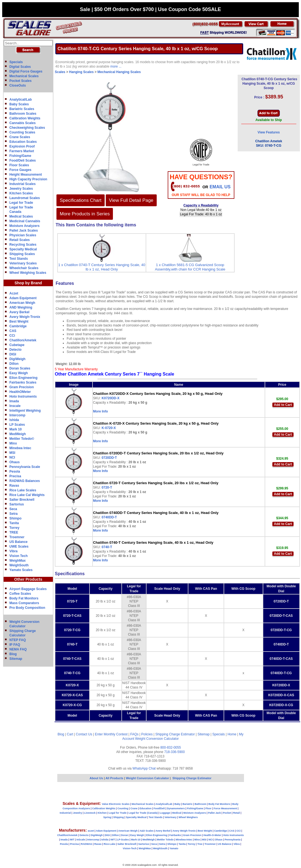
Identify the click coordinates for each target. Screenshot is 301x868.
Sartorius (17, 504)
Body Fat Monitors (24, 598)
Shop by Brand (28, 283)
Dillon (14, 364)
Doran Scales (20, 368)
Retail (237, 813)
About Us (96, 778)
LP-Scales (123, 840)
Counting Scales (22, 132)
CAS (13, 331)
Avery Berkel (19, 312)
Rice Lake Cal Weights (27, 495)
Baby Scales (19, 104)
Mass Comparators (24, 603)
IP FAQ (15, 645)
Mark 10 (16, 429)
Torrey (14, 528)
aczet (91, 831)
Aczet (14, 293)
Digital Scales (20, 67)
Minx (13, 443)
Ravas (14, 486)
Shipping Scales (22, 254)
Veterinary (171, 817)
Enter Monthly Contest (111, 734)
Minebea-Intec (184, 840)
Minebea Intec (20, 448)
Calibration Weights (25, 118)
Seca (13, 509)
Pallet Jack (214, 813)
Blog (13, 654)
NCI (12, 457)
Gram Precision (22, 387)
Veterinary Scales (23, 263)
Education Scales (23, 142)
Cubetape (17, 345)
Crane (134, 808)
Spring (107, 817)
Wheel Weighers (188, 817)
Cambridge (18, 326)
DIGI (13, 354)
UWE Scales (19, 546)
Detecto (15, 350)
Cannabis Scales (22, 123)
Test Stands (19, 259)
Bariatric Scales (22, 109)
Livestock (90, 813)
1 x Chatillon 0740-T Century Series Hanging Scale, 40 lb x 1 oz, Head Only (102, 267)
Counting (123, 808)
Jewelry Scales (21, 189)
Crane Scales (20, 137)
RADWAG (87, 844)
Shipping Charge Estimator (175, 734)
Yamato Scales (21, 570)
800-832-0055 (171, 748)
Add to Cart (283, 405)
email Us (220, 187)
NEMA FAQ (18, 649)
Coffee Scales (20, 594)
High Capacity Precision (28, 179)
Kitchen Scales (21, 193)
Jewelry (78, 813)
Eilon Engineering (23, 378)
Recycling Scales (23, 245)
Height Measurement (26, 175)
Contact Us (84, 734)
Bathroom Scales (23, 114)
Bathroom (201, 804)
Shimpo (15, 518)
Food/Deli (159, 808)
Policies (147, 734)
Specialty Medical (23, 249)
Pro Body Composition (27, 608)
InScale (81, 840)
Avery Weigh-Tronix (25, 317)
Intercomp (17, 415)
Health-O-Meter (212, 835)
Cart (70, 734)
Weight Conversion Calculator (157, 739)
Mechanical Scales (24, 76)
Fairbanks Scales (23, 382)
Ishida (14, 420)
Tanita (14, 523)
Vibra (13, 551)
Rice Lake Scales (23, 490)
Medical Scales (21, 216)
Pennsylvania (233, 840)
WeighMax (17, 561)
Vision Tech (18, 556)
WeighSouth (19, 565)
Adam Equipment (23, 298)
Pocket (227, 813)
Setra (13, 514)
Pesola (15, 471)
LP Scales (17, 425)
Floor (209, 808)
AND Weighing (21, 307)
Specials (16, 62)
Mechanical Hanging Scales (119, 72)
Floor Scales (19, 165)
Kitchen (102, 813)
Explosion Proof (22, 146)
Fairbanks (175, 835)
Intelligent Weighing (25, 411)
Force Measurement (225, 808)
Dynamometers (176, 808)
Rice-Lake (109, 844)
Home (232, 734)
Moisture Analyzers (25, 226)
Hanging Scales (81, 72)
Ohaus (14, 462)
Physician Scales (23, 235)
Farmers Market (22, 151)
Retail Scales (20, 240)
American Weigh (22, 303)
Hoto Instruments (23, 397)
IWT (72, 840)
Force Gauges (20, 170)
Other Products (28, 579)
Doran (124, 835)
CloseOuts (18, 85)
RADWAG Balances (25, 481)
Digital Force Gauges (26, 71)
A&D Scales (147, 831)
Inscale (15, 406)
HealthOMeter (20, 392)
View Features (269, 132)
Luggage (165, 813)
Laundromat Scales (25, 198)
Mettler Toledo (165, 840)
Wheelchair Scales (24, 268)
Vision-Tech (130, 848)
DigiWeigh (17, 359)
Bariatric (188, 804)
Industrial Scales (22, 184)
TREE (14, 532)
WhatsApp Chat (144, 768)
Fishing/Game (20, 156)
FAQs (134, 734)
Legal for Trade (21, 203)
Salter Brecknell (22, 500)
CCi (12, 336)
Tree (200, 844)
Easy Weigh (19, 373)
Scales (60, 72)
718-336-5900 (174, 752)
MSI (12, 453)
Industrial (65, 813)
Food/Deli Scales (23, 160)
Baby (177, 804)
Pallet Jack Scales (24, 231)
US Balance (18, 542)
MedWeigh (18, 434)
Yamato (174, 848)
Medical (177, 813)
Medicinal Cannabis (25, 221)
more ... (116, 66)
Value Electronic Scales (116, 804)
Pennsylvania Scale (25, 467)
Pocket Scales (21, 81)
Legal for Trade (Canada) (143, 813)
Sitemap (16, 659)
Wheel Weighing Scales (28, 273)
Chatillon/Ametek (23, 340)
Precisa (15, 476)
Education (145, 808)
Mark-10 (136, 840)
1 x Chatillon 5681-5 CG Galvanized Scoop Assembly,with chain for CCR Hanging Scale (190, 267)
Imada (14, 401)
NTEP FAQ (18, 640)
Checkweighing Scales (27, 128)
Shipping (119, 817)
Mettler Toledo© (22, 439)
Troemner (17, 537)
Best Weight (19, 322)
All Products (115, 778)
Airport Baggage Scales (28, 589)
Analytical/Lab (21, 100)
